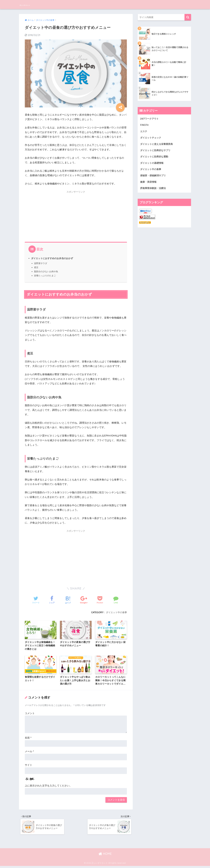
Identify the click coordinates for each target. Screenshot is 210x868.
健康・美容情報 (149, 184)
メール (29, 752)
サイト (29, 766)
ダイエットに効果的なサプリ (156, 151)
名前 (28, 739)
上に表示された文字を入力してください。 (48, 787)
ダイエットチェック (151, 138)
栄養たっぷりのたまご (45, 276)
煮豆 (36, 267)
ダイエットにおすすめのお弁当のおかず (52, 258)
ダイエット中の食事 (116, 612)
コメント (30, 714)
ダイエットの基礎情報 (153, 164)
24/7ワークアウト (150, 119)
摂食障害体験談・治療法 (154, 190)
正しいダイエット (34, 4)
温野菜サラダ (41, 263)
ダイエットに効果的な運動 (155, 158)
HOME (105, 856)
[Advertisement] (76, 216)
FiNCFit (145, 125)
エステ (144, 132)
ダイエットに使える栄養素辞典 (157, 145)
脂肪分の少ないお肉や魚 (46, 271)
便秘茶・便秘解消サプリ (154, 177)
